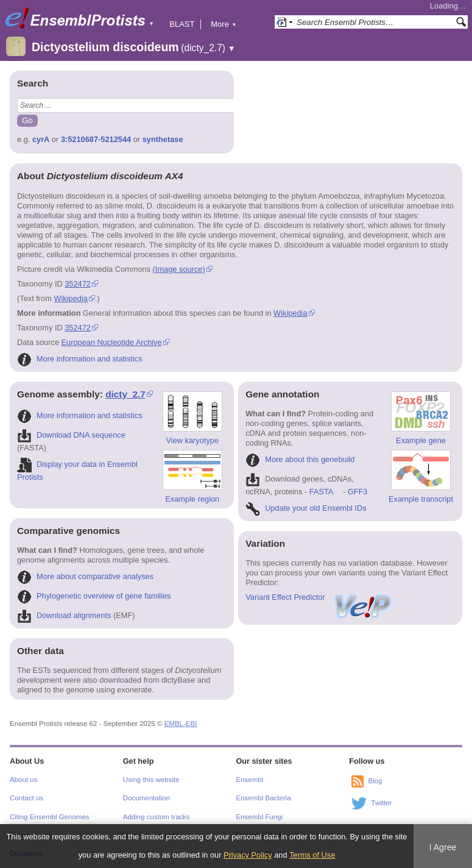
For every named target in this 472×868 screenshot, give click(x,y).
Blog (375, 781)
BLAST (182, 24)
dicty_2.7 (125, 394)
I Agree (443, 847)
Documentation (146, 798)
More (224, 24)
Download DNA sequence (71, 435)
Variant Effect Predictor (319, 597)
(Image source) (179, 269)
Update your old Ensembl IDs (306, 508)
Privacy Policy (248, 855)
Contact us (26, 798)
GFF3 (357, 492)
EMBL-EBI (181, 724)
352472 (78, 284)
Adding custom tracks (157, 817)
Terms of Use (312, 855)
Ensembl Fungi (260, 817)
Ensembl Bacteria (264, 798)
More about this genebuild (300, 459)
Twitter (381, 803)
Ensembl (250, 780)
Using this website (151, 780)
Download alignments (64, 615)
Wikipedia (70, 298)
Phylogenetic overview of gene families (94, 596)
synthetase (163, 139)
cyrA (41, 139)
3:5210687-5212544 (96, 139)
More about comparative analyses (85, 576)
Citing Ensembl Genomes (50, 817)
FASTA (321, 492)
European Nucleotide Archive (112, 342)
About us (23, 780)
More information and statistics (80, 359)
